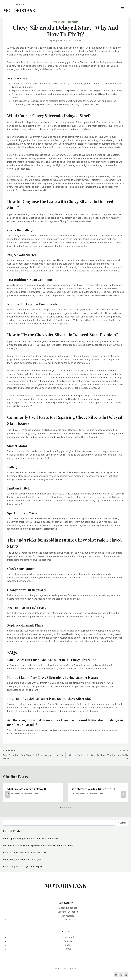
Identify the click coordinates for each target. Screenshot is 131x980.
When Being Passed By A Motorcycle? (23, 860)
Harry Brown (58, 41)
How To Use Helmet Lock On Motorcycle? (24, 853)
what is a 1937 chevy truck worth (27, 789)
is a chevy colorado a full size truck (94, 789)
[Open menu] (124, 8)
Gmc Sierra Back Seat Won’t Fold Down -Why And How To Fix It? (33, 754)
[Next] (123, 794)
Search (122, 823)
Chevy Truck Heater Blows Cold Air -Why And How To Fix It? (98, 754)
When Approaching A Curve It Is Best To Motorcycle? (30, 839)
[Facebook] (116, 975)
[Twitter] (121, 975)
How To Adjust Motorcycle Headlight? (23, 867)
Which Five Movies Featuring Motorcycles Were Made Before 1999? (38, 846)
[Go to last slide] (8, 794)
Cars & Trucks (60, 22)
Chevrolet (73, 22)
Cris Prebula (15, 794)
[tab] (60, 808)
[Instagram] (126, 975)
